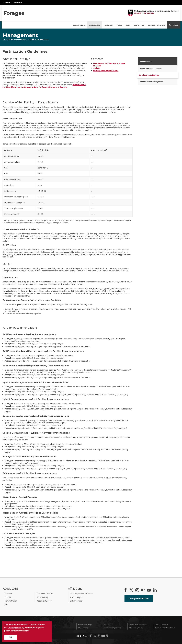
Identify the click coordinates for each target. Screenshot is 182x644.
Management (95, 25)
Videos (119, 25)
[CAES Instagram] (137, 590)
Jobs (7, 605)
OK (11, 637)
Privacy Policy (42, 597)
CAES (5, 39)
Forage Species (79, 25)
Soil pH (96, 68)
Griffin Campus (76, 601)
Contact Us (139, 25)
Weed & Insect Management (152, 82)
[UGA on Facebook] (91, 637)
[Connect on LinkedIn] (155, 590)
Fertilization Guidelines (39, 39)
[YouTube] (149, 590)
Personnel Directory (45, 594)
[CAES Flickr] (143, 590)
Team (128, 25)
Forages (11, 39)
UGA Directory (83, 628)
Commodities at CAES (156, 25)
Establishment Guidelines (151, 69)
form (27, 631)
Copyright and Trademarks (138, 625)
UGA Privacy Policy (136, 628)
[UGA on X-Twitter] (95, 637)
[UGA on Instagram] (99, 637)
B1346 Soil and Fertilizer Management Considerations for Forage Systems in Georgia (44, 86)
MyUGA (107, 625)
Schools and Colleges (85, 625)
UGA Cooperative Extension (81, 594)
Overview (8, 594)
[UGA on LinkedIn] (107, 637)
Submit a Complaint (161, 625)
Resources (108, 25)
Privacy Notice (15, 628)
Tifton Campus (76, 597)
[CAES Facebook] (126, 590)
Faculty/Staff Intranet (139, 599)
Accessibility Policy (45, 601)
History (8, 597)
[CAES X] (132, 590)
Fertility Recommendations (106, 71)
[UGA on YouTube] (103, 637)
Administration (11, 601)
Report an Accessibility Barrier (165, 628)
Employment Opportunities (112, 628)
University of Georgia (13, 3)
